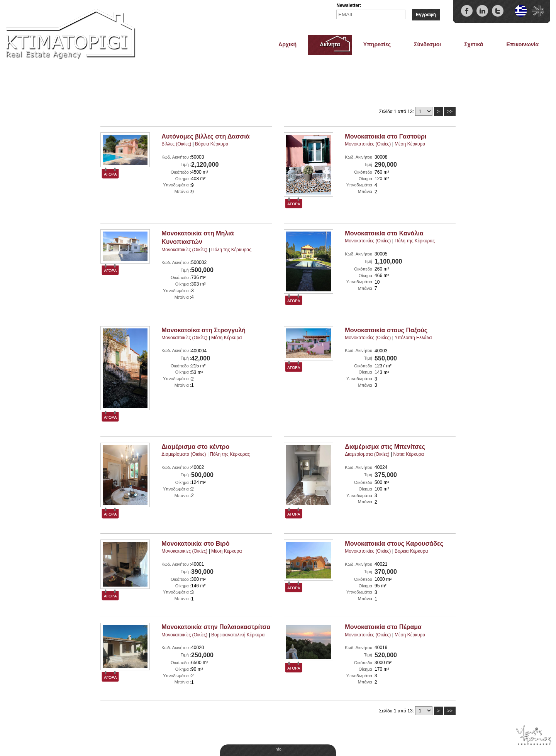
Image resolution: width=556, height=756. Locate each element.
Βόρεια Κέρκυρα (212, 144)
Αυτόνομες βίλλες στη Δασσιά (205, 136)
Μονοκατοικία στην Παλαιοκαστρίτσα (216, 627)
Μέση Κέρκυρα (410, 144)
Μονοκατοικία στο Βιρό (195, 544)
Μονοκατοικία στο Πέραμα (383, 627)
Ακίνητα (330, 44)
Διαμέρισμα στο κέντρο (195, 447)
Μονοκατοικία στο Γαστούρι (386, 136)
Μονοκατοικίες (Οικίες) (368, 144)
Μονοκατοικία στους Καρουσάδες (394, 544)
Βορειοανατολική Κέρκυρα (238, 635)
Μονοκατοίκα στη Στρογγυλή (203, 330)
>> (450, 112)
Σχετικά (474, 44)
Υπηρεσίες (377, 44)
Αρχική (287, 44)
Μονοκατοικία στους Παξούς (386, 330)
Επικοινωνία (522, 44)
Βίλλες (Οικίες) (176, 144)
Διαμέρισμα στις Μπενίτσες (385, 447)
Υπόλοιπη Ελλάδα (413, 338)
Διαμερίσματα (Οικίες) (184, 454)
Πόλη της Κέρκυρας (231, 250)
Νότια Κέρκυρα (408, 454)
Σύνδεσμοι (427, 44)
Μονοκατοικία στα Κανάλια (384, 233)
